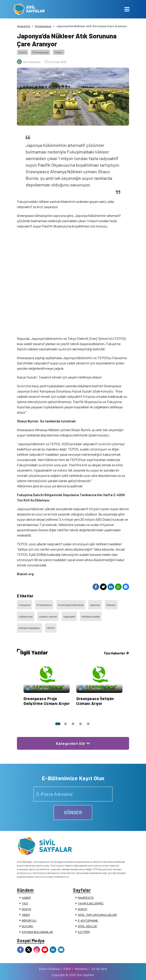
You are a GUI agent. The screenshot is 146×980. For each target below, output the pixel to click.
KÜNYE (83, 909)
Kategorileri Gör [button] (73, 743)
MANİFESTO (86, 898)
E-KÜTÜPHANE (88, 920)
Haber (59, 52)
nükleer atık (26, 616)
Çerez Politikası (49, 969)
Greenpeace (43, 26)
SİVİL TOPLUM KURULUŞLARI (97, 915)
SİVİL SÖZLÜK (87, 926)
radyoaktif (69, 616)
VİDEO (26, 915)
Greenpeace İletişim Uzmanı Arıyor (95, 701)
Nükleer (111, 605)
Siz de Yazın (99, 969)
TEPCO (51, 628)
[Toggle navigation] (127, 9)
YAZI (25, 903)
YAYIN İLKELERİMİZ (91, 903)
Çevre (23, 52)
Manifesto (81, 969)
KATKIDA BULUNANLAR (37, 932)
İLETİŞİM (84, 932)
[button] (57, 724)
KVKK (67, 969)
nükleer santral (48, 616)
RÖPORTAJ (29, 920)
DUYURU (27, 926)
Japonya (95, 605)
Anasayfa (24, 26)
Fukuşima (25, 605)
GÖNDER (73, 812)
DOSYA (26, 909)
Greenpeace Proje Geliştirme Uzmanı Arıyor (47, 701)
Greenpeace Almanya (71, 605)
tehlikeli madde (91, 616)
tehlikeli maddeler (29, 628)
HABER (26, 898)
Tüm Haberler (116, 653)
